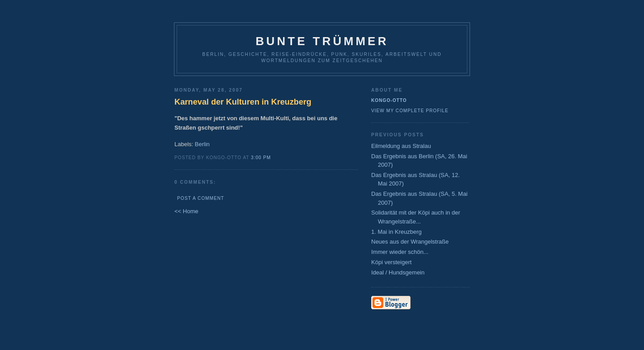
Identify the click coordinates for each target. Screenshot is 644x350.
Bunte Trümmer (322, 41)
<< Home (186, 211)
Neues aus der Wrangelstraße (410, 242)
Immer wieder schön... (400, 252)
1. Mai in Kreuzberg (396, 232)
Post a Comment (201, 198)
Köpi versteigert (391, 262)
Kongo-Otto (389, 100)
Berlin (202, 144)
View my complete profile (410, 111)
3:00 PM (261, 158)
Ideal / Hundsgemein (398, 272)
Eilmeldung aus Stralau (401, 146)
